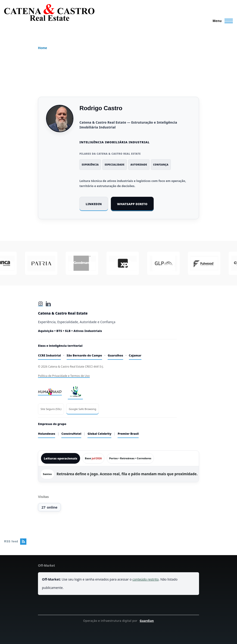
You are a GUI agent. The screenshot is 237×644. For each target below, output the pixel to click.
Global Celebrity (99, 434)
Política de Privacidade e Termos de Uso (64, 376)
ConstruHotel (71, 434)
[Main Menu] (221, 21)
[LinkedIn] (48, 304)
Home (42, 48)
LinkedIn (94, 204)
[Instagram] (41, 304)
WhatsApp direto (132, 204)
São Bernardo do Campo (84, 355)
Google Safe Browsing (82, 409)
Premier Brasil (128, 434)
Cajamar (135, 355)
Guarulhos (115, 355)
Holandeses (47, 434)
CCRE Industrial (49, 355)
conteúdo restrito (146, 579)
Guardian (147, 621)
